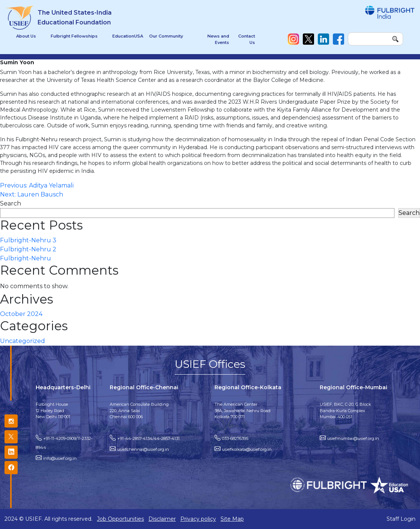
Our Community (166, 36)
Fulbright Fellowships (74, 36)
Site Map (232, 519)
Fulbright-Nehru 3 (28, 240)
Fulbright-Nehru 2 (28, 249)
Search (11, 203)
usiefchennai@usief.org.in (143, 449)
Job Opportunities (120, 519)
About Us (26, 36)
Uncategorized (23, 341)
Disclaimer (162, 519)
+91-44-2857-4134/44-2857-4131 (148, 438)
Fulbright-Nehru (26, 258)
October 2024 (21, 314)
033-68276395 (235, 438)
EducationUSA (128, 36)
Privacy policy (198, 519)
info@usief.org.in (60, 458)
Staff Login (401, 519)
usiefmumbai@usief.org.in (353, 438)
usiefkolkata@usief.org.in (247, 449)
